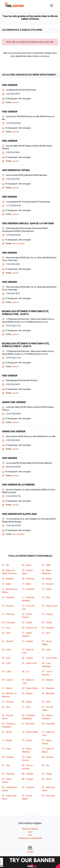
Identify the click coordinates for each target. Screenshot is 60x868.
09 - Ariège (47, 579)
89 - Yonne (47, 779)
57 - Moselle (8, 702)
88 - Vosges (28, 779)
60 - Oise (6, 707)
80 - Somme (48, 757)
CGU (30, 832)
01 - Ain (5, 565)
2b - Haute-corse (50, 606)
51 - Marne (7, 688)
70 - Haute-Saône (30, 732)
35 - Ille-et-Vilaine (47, 643)
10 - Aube (6, 584)
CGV (30, 835)
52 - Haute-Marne (30, 688)
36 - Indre (6, 650)
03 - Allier (46, 565)
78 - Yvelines (8, 757)
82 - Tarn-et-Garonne (28, 767)
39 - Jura (6, 658)
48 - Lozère (7, 680)
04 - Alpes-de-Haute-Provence (9, 572)
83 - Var (45, 765)
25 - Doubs (27, 623)
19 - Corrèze (8, 606)
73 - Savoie (27, 740)
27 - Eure (6, 628)
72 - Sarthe (7, 740)
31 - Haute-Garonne (27, 635)
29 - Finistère (48, 628)
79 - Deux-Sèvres (27, 759)
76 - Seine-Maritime (27, 750)
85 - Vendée (28, 774)
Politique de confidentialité (30, 838)
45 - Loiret (7, 672)
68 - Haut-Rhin (48, 724)
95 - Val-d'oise (48, 796)
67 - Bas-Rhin (28, 724)
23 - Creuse (47, 614)
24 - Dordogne (9, 623)
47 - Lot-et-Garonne (47, 673)
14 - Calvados (28, 589)
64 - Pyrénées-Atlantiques (29, 717)
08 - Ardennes (28, 579)
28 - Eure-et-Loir (29, 628)
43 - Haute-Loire (29, 663)
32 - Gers (46, 633)
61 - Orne (26, 707)
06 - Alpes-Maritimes (47, 572)
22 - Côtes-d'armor (27, 616)
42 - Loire (6, 663)
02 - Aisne (27, 565)
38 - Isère (46, 650)
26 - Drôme (47, 623)
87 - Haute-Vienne (7, 781)
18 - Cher (46, 597)
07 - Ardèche (8, 579)
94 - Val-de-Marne (27, 797)
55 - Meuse (27, 693)
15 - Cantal (47, 589)
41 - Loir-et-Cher (49, 658)
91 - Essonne (28, 787)
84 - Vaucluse (8, 774)
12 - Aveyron (48, 584)
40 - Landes (27, 658)
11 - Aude (26, 584)
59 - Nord (46, 702)
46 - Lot (26, 672)
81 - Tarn (6, 765)
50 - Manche (48, 680)
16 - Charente (8, 597)
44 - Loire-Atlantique (47, 665)
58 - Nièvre (27, 702)
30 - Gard (6, 633)
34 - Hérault (27, 641)
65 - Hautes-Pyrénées (48, 717)
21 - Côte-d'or (8, 614)
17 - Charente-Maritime (29, 599)
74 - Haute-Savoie (47, 742)
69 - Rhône (7, 732)
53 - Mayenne (48, 688)
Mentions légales (30, 829)
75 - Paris (6, 749)
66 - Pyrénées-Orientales (9, 725)
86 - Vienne (47, 774)
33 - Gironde (7, 641)
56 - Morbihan (48, 693)
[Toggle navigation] (52, 5)
